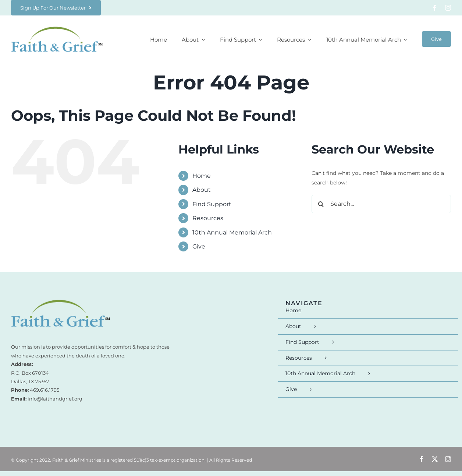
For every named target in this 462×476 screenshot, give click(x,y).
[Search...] (381, 204)
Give (199, 246)
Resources (208, 218)
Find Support (212, 204)
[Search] (321, 204)
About (202, 190)
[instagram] (448, 8)
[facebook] (435, 8)
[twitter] (435, 459)
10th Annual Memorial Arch (232, 232)
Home (202, 176)
